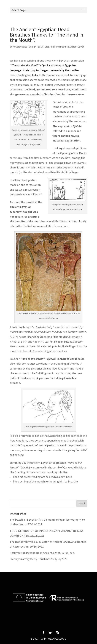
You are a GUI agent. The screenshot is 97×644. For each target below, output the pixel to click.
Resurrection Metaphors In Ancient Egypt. (35, 553)
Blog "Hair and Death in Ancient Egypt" (65, 47)
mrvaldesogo (20, 47)
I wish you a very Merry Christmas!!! (31, 559)
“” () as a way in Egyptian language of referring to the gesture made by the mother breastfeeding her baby (45, 70)
